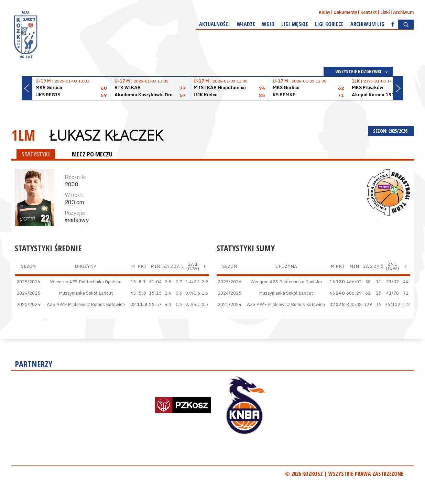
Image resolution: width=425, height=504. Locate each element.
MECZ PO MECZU (92, 154)
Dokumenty (345, 12)
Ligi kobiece (329, 24)
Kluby (324, 12)
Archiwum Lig (367, 24)
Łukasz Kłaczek (106, 135)
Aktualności (215, 24)
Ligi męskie (295, 24)
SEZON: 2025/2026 (391, 131)
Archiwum (403, 12)
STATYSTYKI (36, 154)
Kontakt (369, 12)
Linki (385, 12)
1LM (23, 135)
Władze (246, 24)
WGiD (268, 24)
